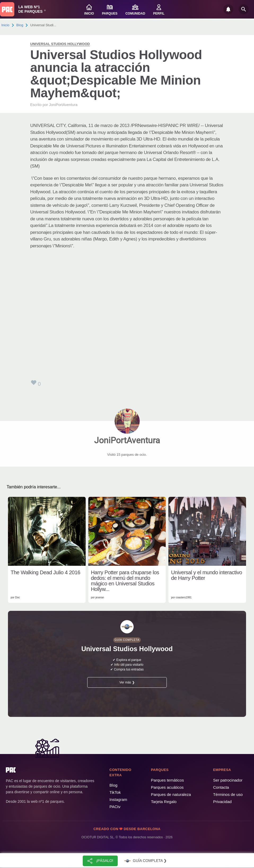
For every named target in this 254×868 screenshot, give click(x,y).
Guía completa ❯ (145, 861)
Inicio (5, 25)
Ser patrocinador (228, 780)
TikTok (115, 792)
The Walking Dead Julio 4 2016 (45, 573)
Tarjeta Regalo (164, 802)
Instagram (118, 799)
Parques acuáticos (167, 787)
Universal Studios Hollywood (60, 44)
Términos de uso (228, 794)
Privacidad (222, 802)
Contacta (221, 787)
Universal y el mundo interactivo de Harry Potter (206, 575)
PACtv (115, 807)
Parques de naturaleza (171, 794)
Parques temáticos (167, 780)
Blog (20, 25)
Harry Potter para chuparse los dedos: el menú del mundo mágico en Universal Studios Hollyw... (125, 581)
